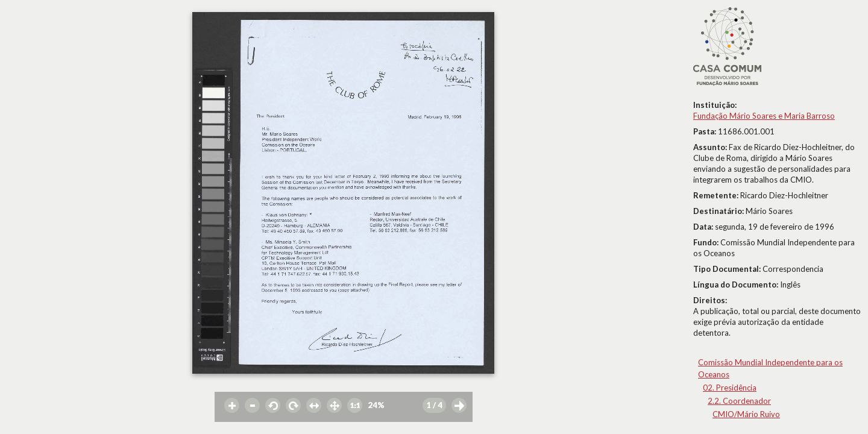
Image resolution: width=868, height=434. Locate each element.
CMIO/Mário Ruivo (746, 414)
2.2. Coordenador (739, 401)
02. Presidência (730, 388)
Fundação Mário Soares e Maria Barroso (764, 116)
